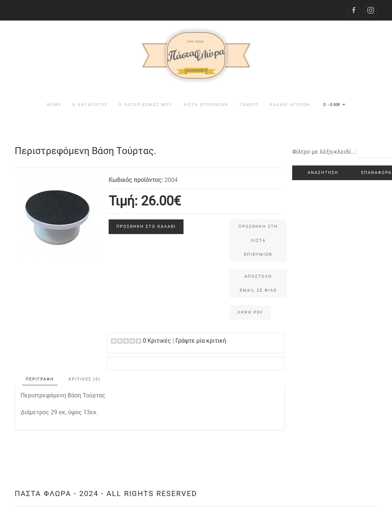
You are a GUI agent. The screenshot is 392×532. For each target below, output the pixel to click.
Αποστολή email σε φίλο (258, 283)
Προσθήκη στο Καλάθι (146, 227)
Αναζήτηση (319, 173)
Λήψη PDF (250, 312)
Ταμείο (249, 105)
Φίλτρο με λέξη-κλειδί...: (324, 152)
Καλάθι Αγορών (290, 105)
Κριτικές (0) (85, 379)
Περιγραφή (40, 379)
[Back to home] (196, 55)
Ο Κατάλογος (90, 105)
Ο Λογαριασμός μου (146, 105)
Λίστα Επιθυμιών (206, 105)
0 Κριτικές (157, 341)
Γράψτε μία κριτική (201, 341)
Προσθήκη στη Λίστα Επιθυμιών (258, 241)
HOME (54, 105)
